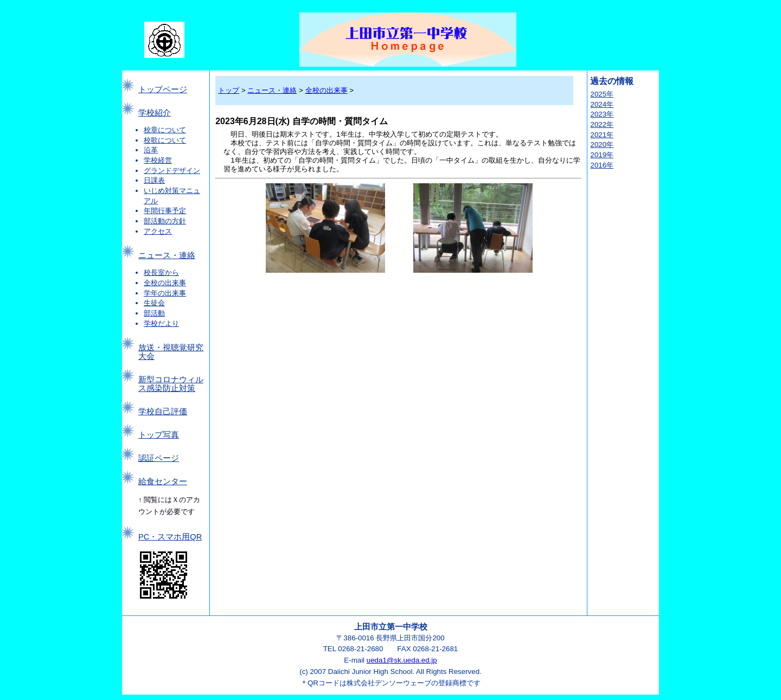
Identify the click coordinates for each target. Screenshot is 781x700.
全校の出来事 (165, 283)
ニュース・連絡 (167, 255)
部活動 (154, 313)
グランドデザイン (172, 171)
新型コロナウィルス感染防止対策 (171, 384)
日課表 (154, 180)
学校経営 (158, 160)
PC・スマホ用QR (170, 537)
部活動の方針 (165, 221)
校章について (165, 130)
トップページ (163, 89)
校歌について (165, 140)
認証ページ (159, 458)
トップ (229, 90)
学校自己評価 (163, 412)
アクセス (158, 231)
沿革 (151, 150)
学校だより (161, 323)
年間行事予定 (165, 211)
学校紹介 (155, 113)
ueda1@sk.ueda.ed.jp (402, 660)
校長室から (161, 272)
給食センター (163, 481)
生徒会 (154, 303)
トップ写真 (159, 435)
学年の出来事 (165, 293)
